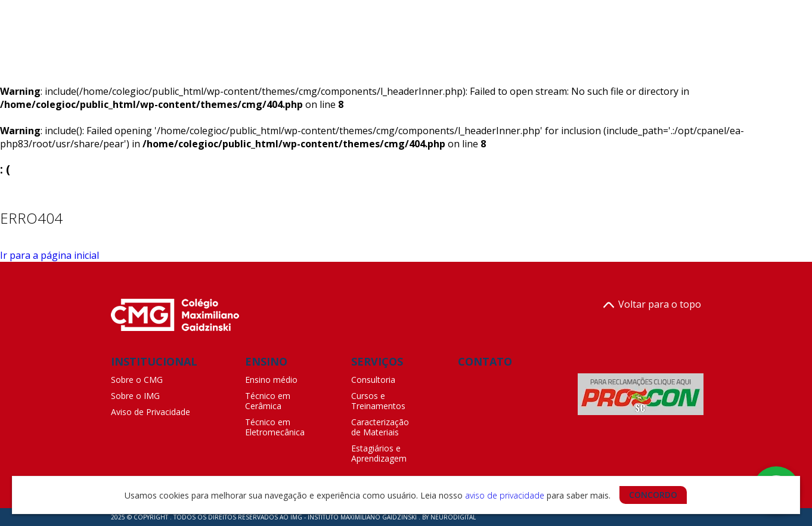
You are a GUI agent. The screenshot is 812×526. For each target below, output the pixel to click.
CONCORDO (653, 495)
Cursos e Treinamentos (378, 401)
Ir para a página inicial (49, 255)
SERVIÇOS (377, 361)
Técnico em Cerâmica (268, 401)
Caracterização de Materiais (380, 427)
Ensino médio (271, 380)
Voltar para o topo (652, 305)
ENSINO (266, 361)
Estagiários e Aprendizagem (379, 453)
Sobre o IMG (135, 396)
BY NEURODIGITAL (449, 517)
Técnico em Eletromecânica (275, 427)
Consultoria (373, 380)
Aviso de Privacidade (151, 412)
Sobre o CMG (137, 380)
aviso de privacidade (505, 495)
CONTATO (485, 361)
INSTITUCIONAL (154, 361)
